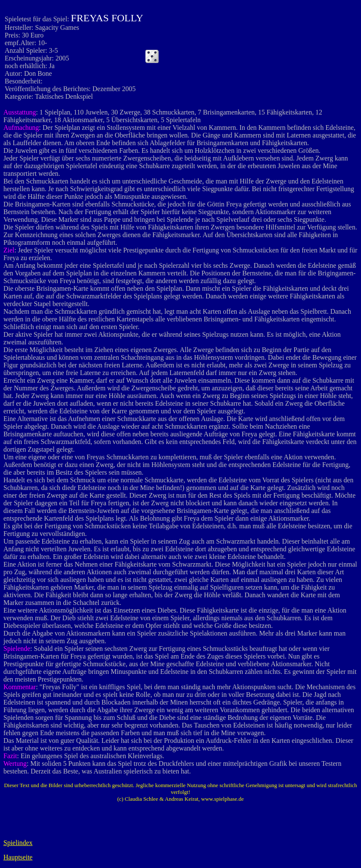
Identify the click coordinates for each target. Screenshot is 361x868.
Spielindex (18, 843)
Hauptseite (18, 857)
